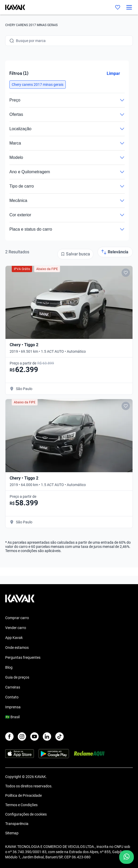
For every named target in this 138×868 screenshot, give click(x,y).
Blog (9, 667)
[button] (38, 85)
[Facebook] (9, 737)
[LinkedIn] (47, 737)
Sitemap (12, 833)
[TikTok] (59, 737)
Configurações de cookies (26, 814)
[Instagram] (22, 737)
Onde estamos (17, 648)
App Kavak (14, 638)
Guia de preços (17, 677)
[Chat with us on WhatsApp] (127, 857)
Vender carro (16, 628)
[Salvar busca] (75, 254)
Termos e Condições (21, 805)
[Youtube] (34, 737)
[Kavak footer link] (20, 601)
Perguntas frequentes (23, 657)
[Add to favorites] (126, 273)
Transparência (17, 824)
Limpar (113, 73)
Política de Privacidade (23, 795)
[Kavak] (13, 7)
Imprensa (13, 707)
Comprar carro (17, 618)
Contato (12, 697)
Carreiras (13, 687)
